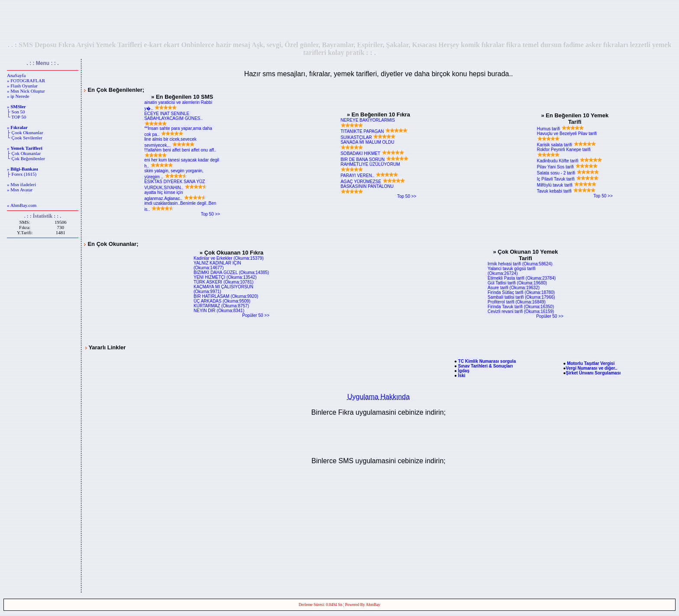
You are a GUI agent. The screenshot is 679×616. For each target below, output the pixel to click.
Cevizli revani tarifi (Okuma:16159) (521, 311)
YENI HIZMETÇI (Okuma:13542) (225, 277)
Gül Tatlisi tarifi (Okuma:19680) (517, 283)
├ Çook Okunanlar (25, 132)
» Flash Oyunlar (22, 86)
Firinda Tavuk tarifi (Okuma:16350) (521, 307)
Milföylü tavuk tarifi (567, 185)
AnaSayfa (16, 75)
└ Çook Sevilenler (25, 138)
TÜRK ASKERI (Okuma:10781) (223, 282)
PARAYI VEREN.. (369, 176)
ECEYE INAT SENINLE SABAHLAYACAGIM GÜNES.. (173, 119)
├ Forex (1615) (22, 174)
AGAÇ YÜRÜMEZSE (373, 182)
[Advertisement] (339, 20)
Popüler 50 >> (256, 315)
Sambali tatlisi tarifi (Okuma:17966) (521, 297)
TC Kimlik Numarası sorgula (487, 361)
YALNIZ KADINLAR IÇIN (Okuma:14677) (217, 265)
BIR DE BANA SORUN (374, 160)
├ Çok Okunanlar (24, 153)
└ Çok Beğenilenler (26, 158)
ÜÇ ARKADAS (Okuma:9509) (222, 301)
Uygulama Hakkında (378, 397)
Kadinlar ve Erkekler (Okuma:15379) (229, 258)
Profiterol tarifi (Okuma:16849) (517, 302)
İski (462, 376)
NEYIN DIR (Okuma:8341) (219, 311)
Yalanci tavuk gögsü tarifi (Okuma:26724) (511, 271)
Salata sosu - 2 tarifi (568, 173)
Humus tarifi (561, 129)
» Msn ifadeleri (21, 184)
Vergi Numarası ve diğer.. (592, 368)
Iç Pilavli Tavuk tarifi (568, 179)
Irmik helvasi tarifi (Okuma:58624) (520, 264)
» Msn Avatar (20, 190)
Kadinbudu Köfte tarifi (570, 161)
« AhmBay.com (22, 205)
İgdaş (464, 371)
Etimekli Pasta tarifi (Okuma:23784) (522, 278)
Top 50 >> (210, 214)
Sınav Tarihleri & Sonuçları (486, 366)
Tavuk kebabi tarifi (566, 191)
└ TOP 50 (16, 117)
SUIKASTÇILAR (368, 137)
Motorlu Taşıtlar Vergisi (591, 363)
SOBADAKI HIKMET (372, 153)
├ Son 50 (16, 112)
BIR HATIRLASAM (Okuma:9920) (226, 296)
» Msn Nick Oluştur (26, 91)
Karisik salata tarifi (567, 145)
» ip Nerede (18, 96)
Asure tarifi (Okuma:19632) (514, 288)
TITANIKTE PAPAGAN (374, 131)
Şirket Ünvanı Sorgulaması (593, 373)
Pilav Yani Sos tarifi (567, 167)
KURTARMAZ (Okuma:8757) (221, 306)
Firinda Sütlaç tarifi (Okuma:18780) (521, 292)
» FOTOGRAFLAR (26, 81)
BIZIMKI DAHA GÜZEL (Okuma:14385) (231, 273)
